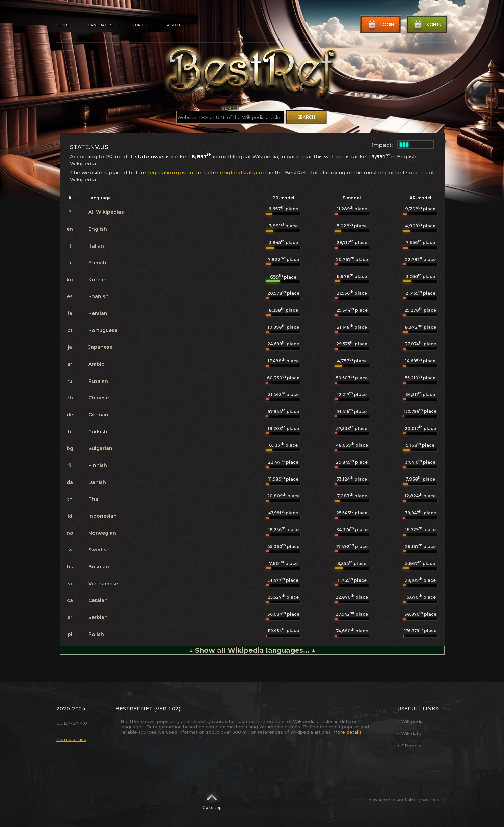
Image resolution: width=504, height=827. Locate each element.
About (174, 25)
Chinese (99, 398)
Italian (96, 246)
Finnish (98, 465)
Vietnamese (103, 584)
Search (306, 117)
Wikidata (409, 733)
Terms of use (71, 739)
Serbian (98, 617)
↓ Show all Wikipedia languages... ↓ (252, 650)
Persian (98, 313)
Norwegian (102, 533)
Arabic (96, 364)
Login (380, 25)
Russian (98, 381)
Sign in (427, 25)
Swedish (99, 550)
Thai (94, 499)
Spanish (99, 296)
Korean (98, 280)
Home (62, 25)
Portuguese (103, 330)
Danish (97, 482)
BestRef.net (134, 709)
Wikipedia (410, 721)
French (97, 263)
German (98, 415)
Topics (140, 25)
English (98, 229)
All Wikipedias (106, 212)
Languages (100, 25)
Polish (96, 634)
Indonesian (103, 516)
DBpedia (409, 746)
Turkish (98, 432)
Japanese (100, 347)
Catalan (98, 600)
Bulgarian (100, 448)
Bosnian (99, 567)
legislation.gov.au (171, 172)
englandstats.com (244, 172)
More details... (349, 732)
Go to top (212, 800)
